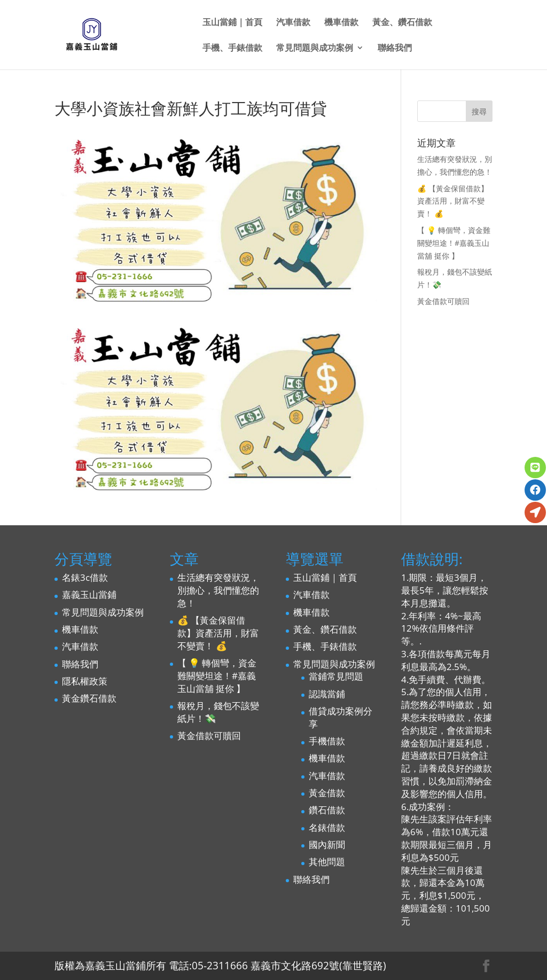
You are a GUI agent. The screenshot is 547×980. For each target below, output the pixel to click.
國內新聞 (327, 845)
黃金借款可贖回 (443, 301)
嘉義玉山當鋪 (89, 594)
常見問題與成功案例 (315, 49)
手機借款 (327, 741)
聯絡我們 (395, 49)
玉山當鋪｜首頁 (232, 23)
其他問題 (327, 862)
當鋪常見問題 (336, 676)
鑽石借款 (327, 810)
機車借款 (341, 23)
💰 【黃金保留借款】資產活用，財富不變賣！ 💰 (453, 201)
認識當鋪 (327, 694)
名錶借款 (327, 827)
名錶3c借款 (85, 577)
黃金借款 (327, 793)
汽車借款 (293, 23)
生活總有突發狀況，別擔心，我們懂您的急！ (218, 590)
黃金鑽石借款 (89, 698)
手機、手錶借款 (232, 49)
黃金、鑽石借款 (402, 23)
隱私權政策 (85, 681)
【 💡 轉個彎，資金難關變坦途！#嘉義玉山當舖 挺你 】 (454, 243)
